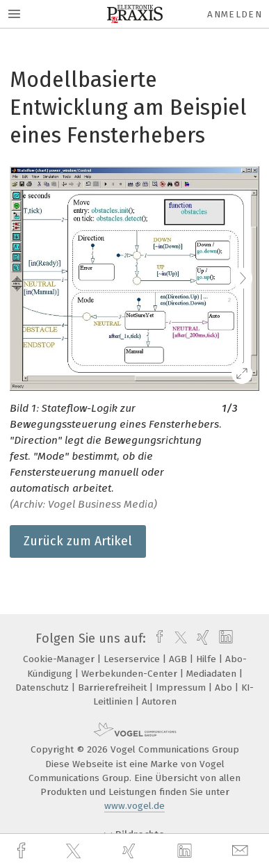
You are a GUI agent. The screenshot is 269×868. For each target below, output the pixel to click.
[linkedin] (186, 851)
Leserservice (133, 659)
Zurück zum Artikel (78, 541)
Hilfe (207, 659)
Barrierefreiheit (114, 688)
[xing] (131, 851)
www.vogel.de (134, 806)
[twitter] (75, 851)
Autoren (159, 701)
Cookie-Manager (60, 659)
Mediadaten (213, 674)
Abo (225, 688)
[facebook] (23, 851)
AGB (179, 659)
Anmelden (235, 14)
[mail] (242, 851)
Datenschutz (43, 688)
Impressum (182, 688)
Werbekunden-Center (131, 674)
